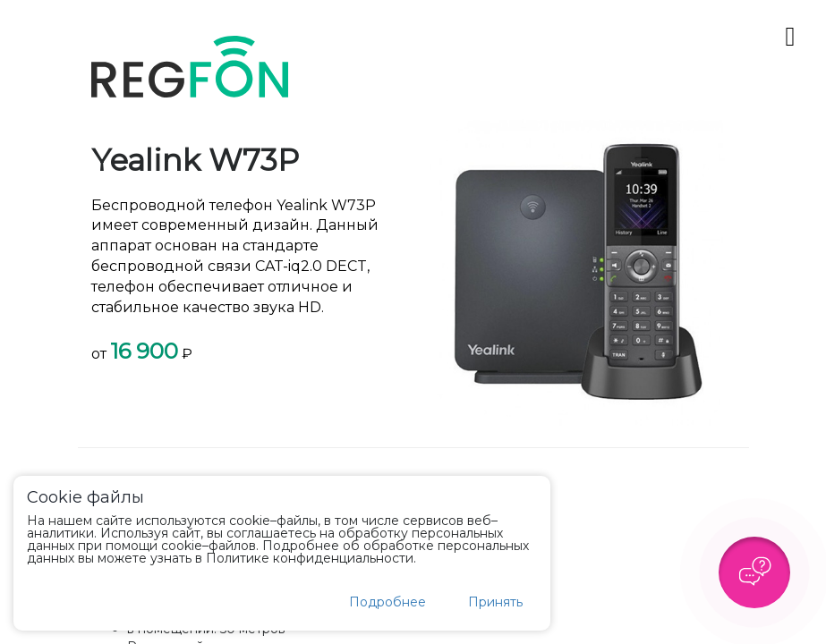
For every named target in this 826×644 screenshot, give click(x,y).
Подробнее (387, 602)
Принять (495, 602)
